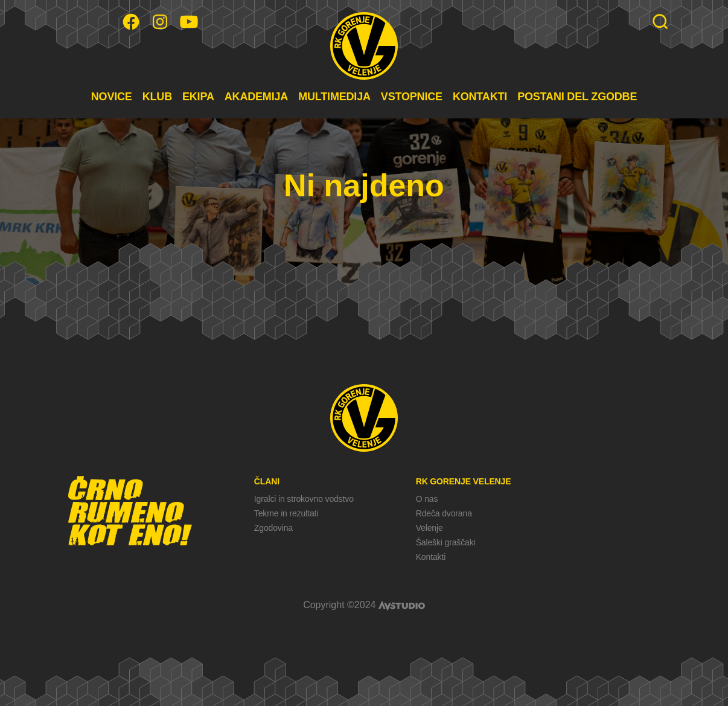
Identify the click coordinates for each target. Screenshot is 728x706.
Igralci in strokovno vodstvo (304, 499)
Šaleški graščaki (446, 542)
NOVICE (112, 97)
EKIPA (198, 97)
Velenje (429, 528)
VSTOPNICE (412, 97)
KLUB (157, 97)
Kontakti (431, 557)
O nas (427, 499)
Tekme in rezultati (286, 513)
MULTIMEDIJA (334, 97)
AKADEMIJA (256, 97)
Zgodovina (273, 528)
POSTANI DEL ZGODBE (577, 97)
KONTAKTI (480, 97)
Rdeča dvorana (444, 513)
